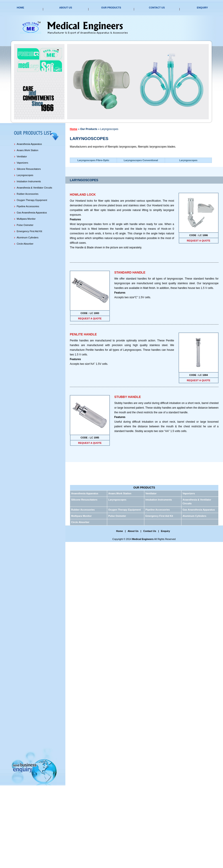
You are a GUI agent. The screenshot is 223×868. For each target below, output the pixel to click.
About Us (66, 8)
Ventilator (22, 156)
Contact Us (157, 8)
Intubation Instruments (29, 181)
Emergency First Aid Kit (29, 231)
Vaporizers (22, 163)
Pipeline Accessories (28, 206)
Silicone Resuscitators (29, 169)
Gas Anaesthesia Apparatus (32, 213)
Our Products (111, 8)
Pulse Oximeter (25, 225)
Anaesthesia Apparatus (29, 144)
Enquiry (202, 8)
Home (20, 8)
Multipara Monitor (26, 219)
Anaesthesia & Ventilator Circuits (34, 188)
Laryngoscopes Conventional (141, 160)
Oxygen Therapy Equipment (32, 200)
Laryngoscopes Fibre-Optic (93, 160)
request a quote (199, 241)
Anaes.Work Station (27, 150)
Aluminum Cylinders (28, 237)
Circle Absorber (25, 244)
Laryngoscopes (25, 175)
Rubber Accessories (28, 194)
